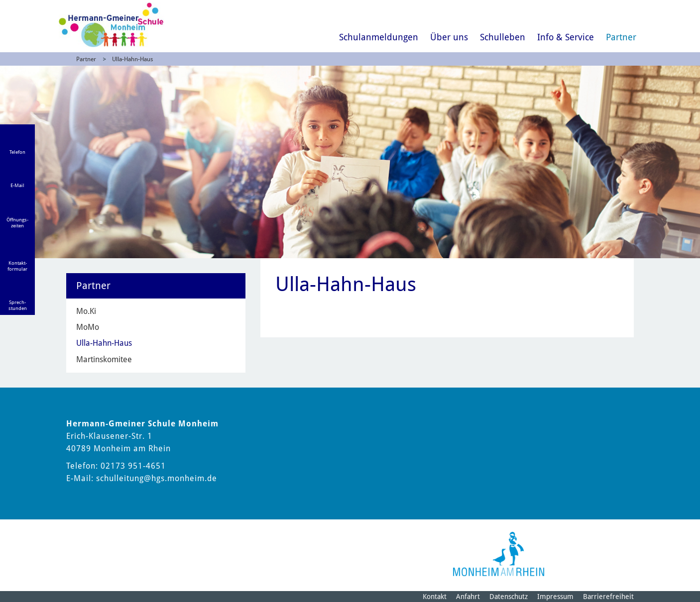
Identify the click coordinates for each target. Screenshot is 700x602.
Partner (621, 37)
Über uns (449, 37)
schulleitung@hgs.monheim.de (157, 478)
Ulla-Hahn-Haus (132, 59)
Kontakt (435, 597)
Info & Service (566, 37)
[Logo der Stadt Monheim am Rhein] (499, 554)
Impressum (555, 597)
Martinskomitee (104, 359)
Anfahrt (468, 597)
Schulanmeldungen (379, 37)
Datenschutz (509, 597)
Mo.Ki (86, 311)
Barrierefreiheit (608, 597)
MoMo (88, 327)
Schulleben (503, 37)
